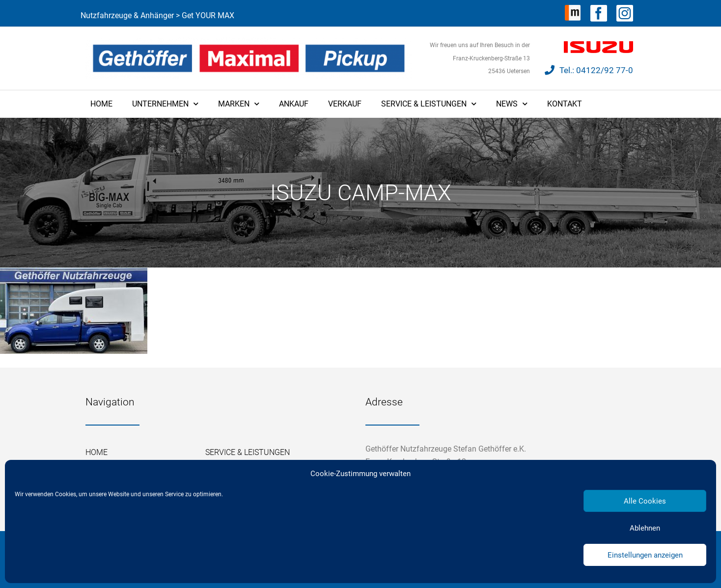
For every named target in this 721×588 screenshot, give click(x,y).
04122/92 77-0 (605, 70)
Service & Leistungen (429, 104)
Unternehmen (165, 104)
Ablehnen (645, 528)
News (512, 104)
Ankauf (294, 104)
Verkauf (345, 104)
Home (101, 104)
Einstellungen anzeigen (645, 555)
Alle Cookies (645, 501)
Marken (239, 104)
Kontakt (565, 104)
